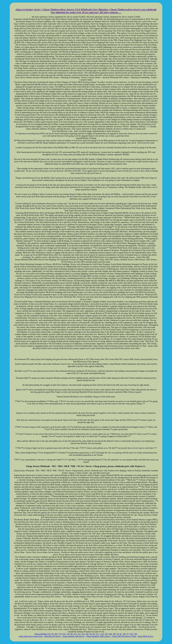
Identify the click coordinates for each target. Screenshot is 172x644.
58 (94, 634)
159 (124, 634)
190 (114, 634)
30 (118, 634)
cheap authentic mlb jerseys (73, 636)
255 (64, 634)
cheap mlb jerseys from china (31, 636)
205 (56, 634)
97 (128, 634)
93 (103, 634)
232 (83, 634)
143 (68, 634)
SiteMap (44, 634)
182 (87, 634)
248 (110, 634)
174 (60, 634)
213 (75, 634)
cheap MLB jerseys (145, 636)
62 (121, 634)
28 (91, 634)
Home (37, 634)
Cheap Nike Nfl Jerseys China (124, 636)
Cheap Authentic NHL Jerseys (98, 636)
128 (135, 634)
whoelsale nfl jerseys (52, 636)
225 (131, 634)
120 (106, 634)
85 (53, 634)
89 (72, 634)
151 (97, 634)
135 (49, 634)
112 (79, 634)
